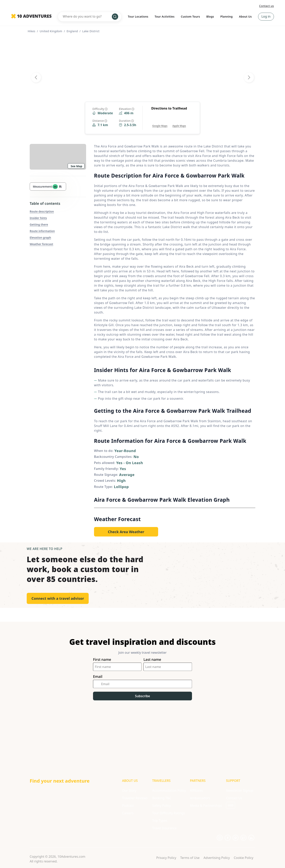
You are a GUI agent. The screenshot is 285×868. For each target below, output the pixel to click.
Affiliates (196, 791)
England (72, 31)
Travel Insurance (164, 828)
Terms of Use (190, 858)
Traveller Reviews (135, 798)
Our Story (129, 791)
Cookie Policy (244, 858)
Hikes (32, 31)
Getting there (39, 224)
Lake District (91, 31)
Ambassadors (200, 798)
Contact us (266, 6)
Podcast (128, 806)
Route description (42, 211)
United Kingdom (51, 31)
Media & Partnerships (206, 806)
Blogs (210, 17)
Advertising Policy (217, 858)
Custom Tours (190, 17)
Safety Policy (161, 806)
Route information (42, 231)
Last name (152, 660)
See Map (76, 166)
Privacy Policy (166, 858)
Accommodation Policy (169, 791)
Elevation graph (40, 238)
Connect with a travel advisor (58, 598)
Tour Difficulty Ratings (169, 813)
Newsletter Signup (240, 791)
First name (102, 660)
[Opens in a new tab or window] (160, 122)
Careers (128, 813)
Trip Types (160, 821)
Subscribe (142, 696)
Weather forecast (41, 244)
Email (98, 677)
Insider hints (38, 218)
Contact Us (234, 798)
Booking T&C (162, 798)
